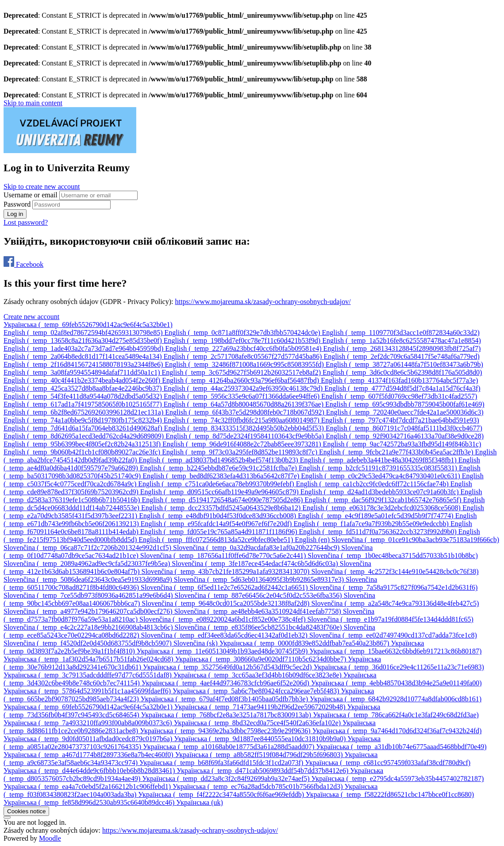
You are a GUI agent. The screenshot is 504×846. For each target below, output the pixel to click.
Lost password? (26, 222)
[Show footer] (7, 817)
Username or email (31, 195)
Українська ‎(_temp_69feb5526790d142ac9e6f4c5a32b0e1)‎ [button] (88, 325)
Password (17, 204)
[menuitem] (84, 333)
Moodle (50, 838)
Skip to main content (33, 103)
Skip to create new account (42, 187)
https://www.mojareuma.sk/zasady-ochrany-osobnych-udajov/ (263, 302)
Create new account (31, 317)
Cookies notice (26, 811)
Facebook (23, 264)
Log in (15, 214)
